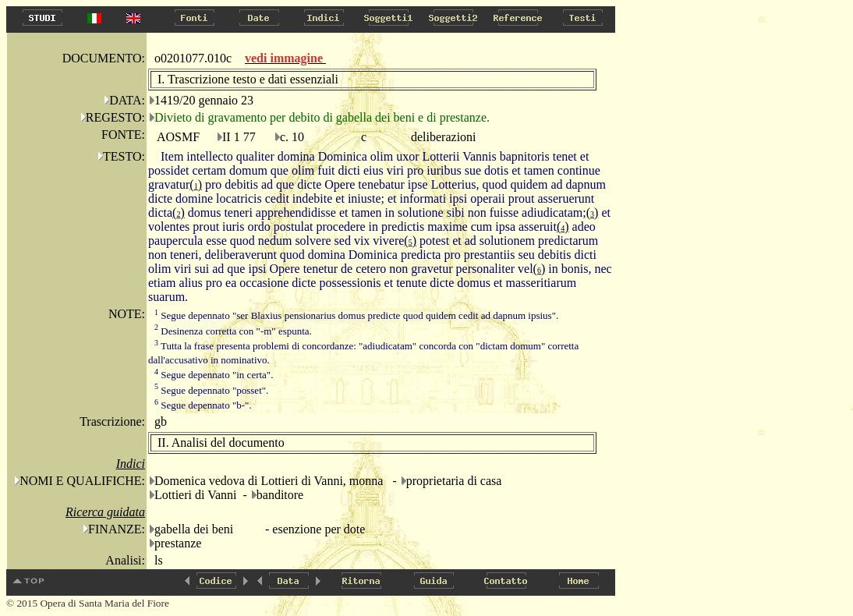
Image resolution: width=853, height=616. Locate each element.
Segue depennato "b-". (203, 405)
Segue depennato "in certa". (214, 375)
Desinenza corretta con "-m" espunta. (233, 331)
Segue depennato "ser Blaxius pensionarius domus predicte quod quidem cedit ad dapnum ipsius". (356, 315)
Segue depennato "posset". (211, 390)
